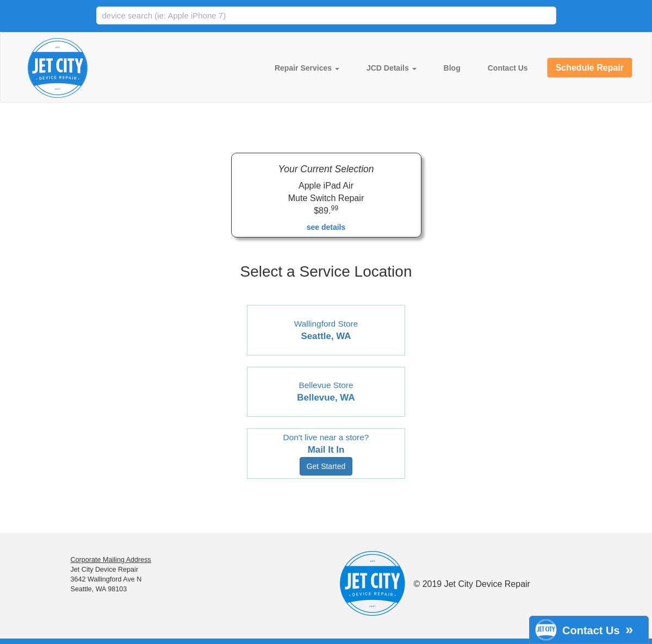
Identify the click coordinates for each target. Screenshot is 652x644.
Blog (452, 68)
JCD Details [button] (392, 68)
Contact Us (508, 68)
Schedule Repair (590, 68)
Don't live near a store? (326, 454)
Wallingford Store (326, 330)
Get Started (326, 466)
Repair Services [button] (307, 68)
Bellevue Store (326, 392)
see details (326, 227)
